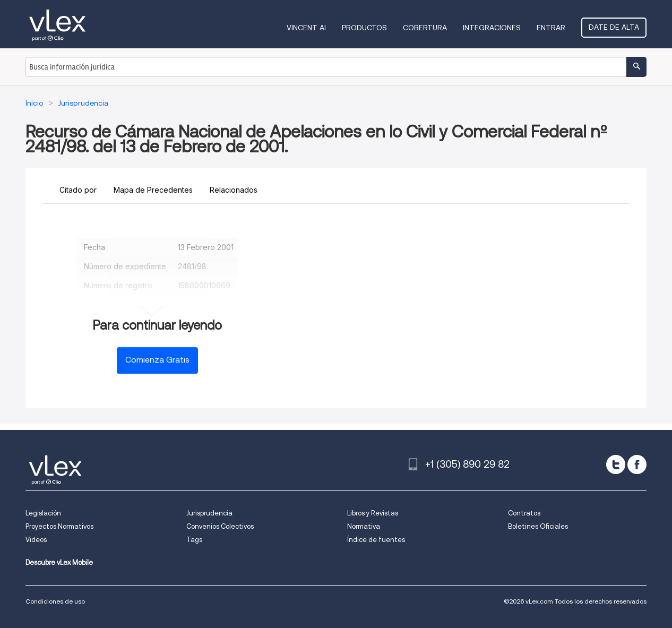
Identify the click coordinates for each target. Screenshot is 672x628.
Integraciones (492, 28)
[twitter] (616, 464)
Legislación (43, 513)
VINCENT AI (306, 28)
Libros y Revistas (373, 513)
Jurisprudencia (209, 513)
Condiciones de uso (55, 601)
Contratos (524, 513)
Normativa (364, 526)
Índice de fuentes (376, 540)
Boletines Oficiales (538, 526)
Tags (194, 540)
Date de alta (614, 27)
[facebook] (637, 464)
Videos (36, 540)
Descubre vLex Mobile (59, 562)
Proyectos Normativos (59, 526)
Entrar (551, 28)
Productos (364, 28)
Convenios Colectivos (220, 526)
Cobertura (425, 28)
